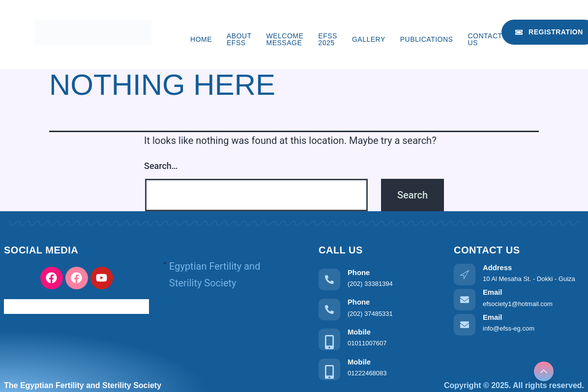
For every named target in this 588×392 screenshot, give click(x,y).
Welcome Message (285, 39)
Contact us (485, 39)
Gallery (369, 39)
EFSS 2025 (328, 39)
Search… (161, 166)
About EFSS (239, 39)
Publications (427, 39)
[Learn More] (379, 278)
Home (201, 39)
